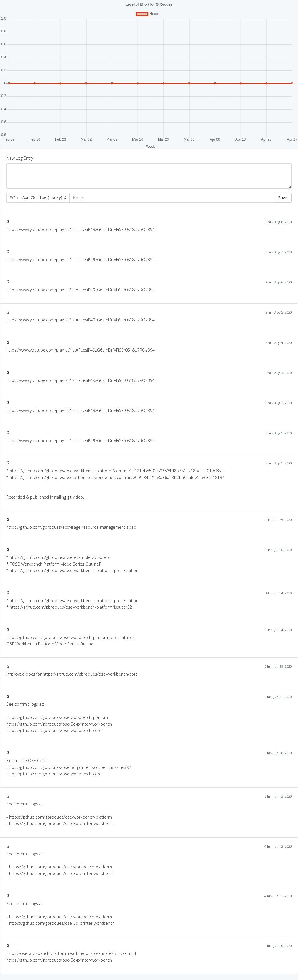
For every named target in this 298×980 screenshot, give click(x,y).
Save (283, 198)
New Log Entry (20, 158)
